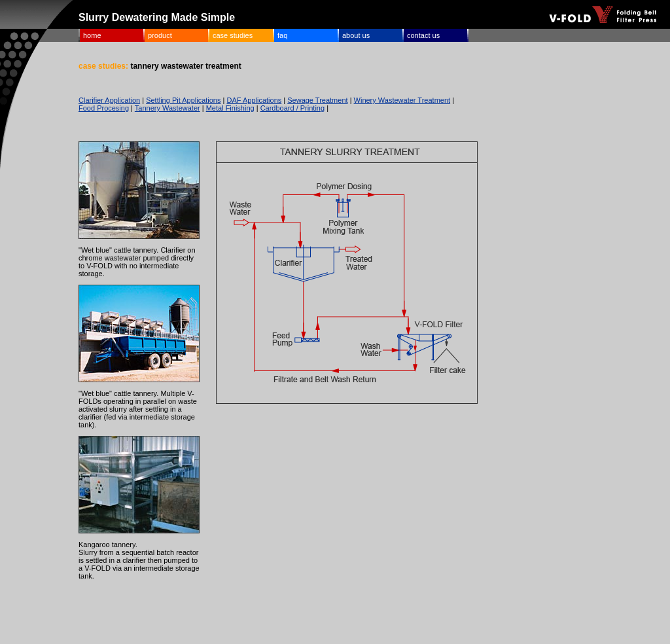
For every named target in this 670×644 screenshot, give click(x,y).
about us (356, 35)
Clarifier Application (109, 100)
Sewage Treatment (317, 100)
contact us (423, 35)
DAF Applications (254, 100)
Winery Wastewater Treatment (402, 100)
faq (282, 35)
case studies (233, 35)
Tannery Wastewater (167, 108)
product (160, 35)
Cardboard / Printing (292, 108)
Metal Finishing (230, 108)
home (92, 35)
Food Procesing (104, 108)
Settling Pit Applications (183, 100)
